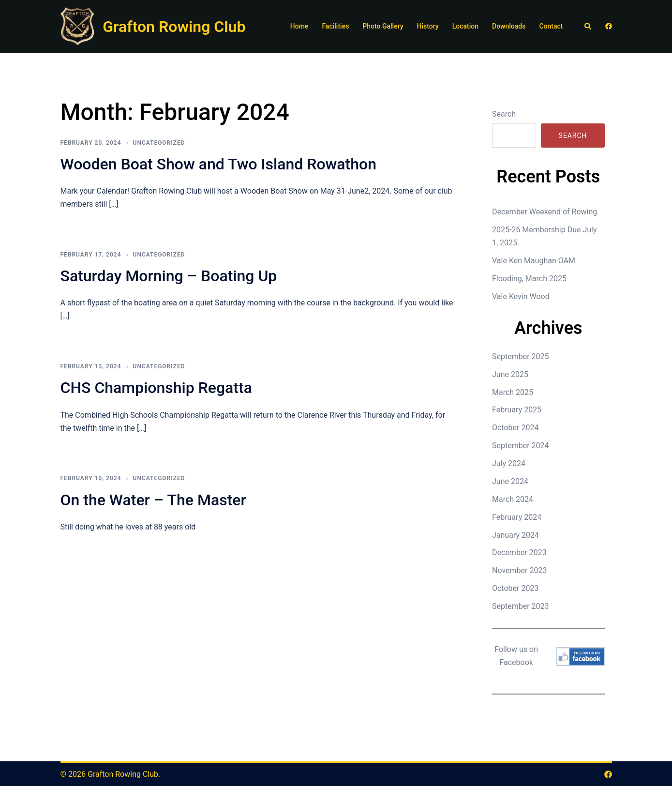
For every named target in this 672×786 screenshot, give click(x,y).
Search (504, 114)
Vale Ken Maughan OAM (534, 261)
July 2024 (509, 463)
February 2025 (517, 410)
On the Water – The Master (153, 500)
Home (299, 26)
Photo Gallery (383, 26)
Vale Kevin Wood (521, 296)
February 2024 (517, 517)
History (428, 26)
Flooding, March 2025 (529, 279)
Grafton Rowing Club (174, 27)
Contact (551, 26)
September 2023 (521, 606)
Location (465, 26)
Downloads (509, 26)
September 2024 (521, 446)
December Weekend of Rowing (545, 212)
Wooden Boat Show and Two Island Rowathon (218, 164)
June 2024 (510, 481)
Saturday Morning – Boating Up (169, 276)
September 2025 (521, 356)
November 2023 (519, 570)
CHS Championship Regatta (156, 388)
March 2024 (513, 499)
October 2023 (515, 588)
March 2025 (513, 392)
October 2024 (515, 428)
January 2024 (515, 535)
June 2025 (510, 374)
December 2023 (519, 552)
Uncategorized (159, 143)
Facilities (335, 26)
